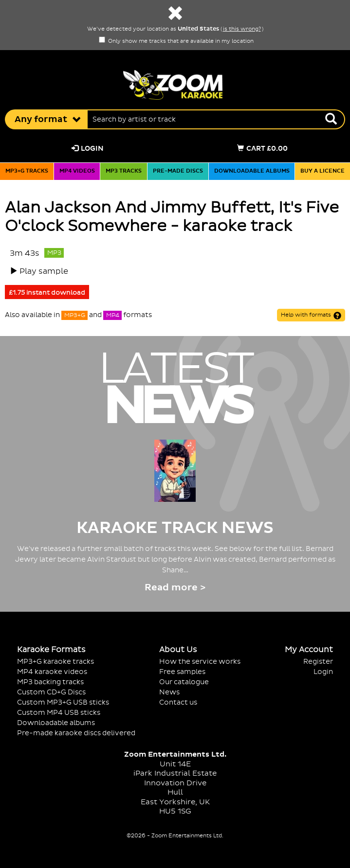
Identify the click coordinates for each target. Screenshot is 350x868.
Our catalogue (184, 682)
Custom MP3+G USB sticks (63, 702)
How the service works (200, 662)
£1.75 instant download (47, 293)
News (169, 692)
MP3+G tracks (27, 171)
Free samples (182, 672)
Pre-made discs (178, 171)
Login (88, 149)
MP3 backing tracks (50, 682)
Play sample (44, 271)
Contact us (178, 702)
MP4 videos (77, 171)
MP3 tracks (124, 171)
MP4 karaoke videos (52, 672)
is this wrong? (242, 29)
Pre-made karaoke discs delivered (76, 733)
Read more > (175, 588)
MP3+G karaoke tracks (55, 662)
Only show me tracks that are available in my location (176, 41)
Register (318, 662)
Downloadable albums (252, 171)
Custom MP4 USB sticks (59, 713)
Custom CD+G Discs (51, 692)
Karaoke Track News (175, 528)
